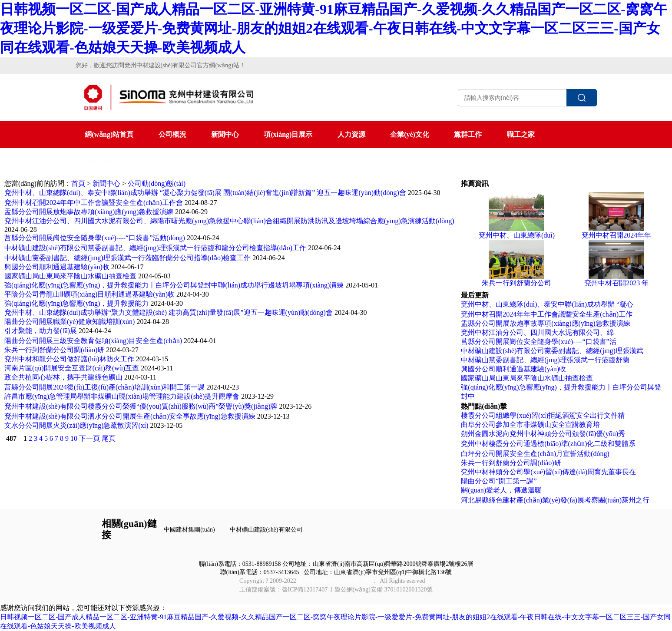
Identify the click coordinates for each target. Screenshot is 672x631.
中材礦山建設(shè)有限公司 (266, 530)
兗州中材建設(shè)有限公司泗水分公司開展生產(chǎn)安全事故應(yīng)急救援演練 (130, 416)
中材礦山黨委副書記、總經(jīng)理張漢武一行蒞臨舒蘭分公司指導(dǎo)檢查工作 (127, 258)
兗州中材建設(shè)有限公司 (334, 581)
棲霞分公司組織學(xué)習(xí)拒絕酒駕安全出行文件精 (543, 415)
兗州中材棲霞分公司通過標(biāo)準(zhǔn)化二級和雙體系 (548, 444)
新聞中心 (225, 134)
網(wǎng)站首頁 (109, 134)
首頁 (78, 183)
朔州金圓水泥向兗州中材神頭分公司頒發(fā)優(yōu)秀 (543, 434)
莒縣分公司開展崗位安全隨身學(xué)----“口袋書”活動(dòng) (95, 238)
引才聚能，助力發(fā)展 (41, 331)
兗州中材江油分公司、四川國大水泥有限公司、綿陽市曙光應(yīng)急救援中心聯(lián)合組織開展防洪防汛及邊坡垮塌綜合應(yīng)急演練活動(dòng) (229, 221)
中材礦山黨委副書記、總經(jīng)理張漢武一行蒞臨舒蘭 (545, 360)
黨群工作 (468, 134)
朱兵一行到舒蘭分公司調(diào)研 (54, 350)
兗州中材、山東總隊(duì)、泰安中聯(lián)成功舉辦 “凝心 (547, 304)
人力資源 (351, 134)
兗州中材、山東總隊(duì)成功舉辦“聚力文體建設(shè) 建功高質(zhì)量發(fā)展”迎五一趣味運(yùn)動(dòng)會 (169, 312)
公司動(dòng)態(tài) (157, 183)
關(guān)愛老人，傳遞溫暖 (501, 490)
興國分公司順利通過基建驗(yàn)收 (57, 267)
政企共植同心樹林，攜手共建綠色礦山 (63, 377)
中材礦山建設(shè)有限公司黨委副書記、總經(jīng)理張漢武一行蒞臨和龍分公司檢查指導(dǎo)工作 (155, 248)
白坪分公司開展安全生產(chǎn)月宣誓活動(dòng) (535, 454)
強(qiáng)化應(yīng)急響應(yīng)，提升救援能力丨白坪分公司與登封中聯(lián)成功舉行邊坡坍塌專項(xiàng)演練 (174, 285)
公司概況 (172, 134)
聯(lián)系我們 (106, 161)
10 (74, 438)
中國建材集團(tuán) (189, 530)
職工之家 (521, 134)
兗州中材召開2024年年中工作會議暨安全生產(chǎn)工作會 (94, 203)
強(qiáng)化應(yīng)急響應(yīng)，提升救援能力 (76, 303)
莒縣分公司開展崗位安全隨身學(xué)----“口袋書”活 (538, 342)
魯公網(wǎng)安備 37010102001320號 (384, 590)
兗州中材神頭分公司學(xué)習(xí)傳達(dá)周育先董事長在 (548, 472)
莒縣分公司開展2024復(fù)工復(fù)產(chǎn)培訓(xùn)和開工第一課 (104, 387)
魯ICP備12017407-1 (307, 590)
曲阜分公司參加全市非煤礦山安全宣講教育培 (530, 425)
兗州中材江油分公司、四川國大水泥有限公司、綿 (537, 332)
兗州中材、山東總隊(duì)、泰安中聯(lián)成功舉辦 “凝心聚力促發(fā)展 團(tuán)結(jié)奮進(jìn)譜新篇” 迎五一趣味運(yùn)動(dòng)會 (205, 193)
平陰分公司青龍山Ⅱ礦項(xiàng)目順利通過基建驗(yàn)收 (89, 294)
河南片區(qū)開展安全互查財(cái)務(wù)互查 (72, 368)
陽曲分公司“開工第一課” (499, 481)
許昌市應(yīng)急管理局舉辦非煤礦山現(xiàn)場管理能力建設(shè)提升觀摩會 (122, 396)
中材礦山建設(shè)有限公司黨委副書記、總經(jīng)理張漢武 (552, 351)
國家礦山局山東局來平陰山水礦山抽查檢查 (70, 276)
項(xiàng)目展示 (288, 134)
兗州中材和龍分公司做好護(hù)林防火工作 (69, 359)
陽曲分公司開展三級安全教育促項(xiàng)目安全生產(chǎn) (93, 341)
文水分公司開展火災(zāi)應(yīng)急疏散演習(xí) (76, 425)
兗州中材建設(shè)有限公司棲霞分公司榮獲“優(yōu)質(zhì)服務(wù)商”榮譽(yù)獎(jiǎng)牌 (141, 406)
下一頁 (89, 438)
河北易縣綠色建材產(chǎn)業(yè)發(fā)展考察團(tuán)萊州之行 (555, 500)
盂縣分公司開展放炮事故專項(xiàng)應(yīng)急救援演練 (89, 212)
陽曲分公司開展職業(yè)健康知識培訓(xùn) (70, 322)
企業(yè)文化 (410, 134)
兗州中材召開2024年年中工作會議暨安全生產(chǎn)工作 (547, 314)
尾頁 (109, 438)
